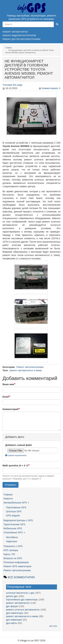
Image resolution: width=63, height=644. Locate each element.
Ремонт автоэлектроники (30, 367)
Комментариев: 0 (51, 88)
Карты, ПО (9, 554)
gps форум (12, 606)
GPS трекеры (11, 550)
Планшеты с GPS (13, 546)
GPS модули (13, 516)
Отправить (10, 485)
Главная (9, 48)
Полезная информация (16, 562)
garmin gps (12, 596)
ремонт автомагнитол (18, 603)
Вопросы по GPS (13, 558)
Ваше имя (8, 384)
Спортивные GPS (14, 532)
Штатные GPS (14, 511)
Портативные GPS (16, 507)
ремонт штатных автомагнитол (23, 610)
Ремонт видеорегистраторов (19, 36)
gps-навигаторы (15, 613)
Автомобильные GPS (16, 503)
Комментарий (10, 409)
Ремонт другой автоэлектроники (21, 39)
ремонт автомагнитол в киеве (26, 370)
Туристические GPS (14, 524)
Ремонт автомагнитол (15, 32)
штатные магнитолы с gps (20, 593)
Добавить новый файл (19, 445)
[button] (32, 114)
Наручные (12, 541)
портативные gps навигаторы (22, 600)
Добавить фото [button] (15, 437)
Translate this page (13, 85)
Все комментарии (21, 577)
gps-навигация (14, 620)
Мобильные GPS (13, 528)
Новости (8, 499)
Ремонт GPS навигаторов (17, 566)
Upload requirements (16, 455)
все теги (53, 626)
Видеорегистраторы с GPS (18, 520)
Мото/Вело (12, 537)
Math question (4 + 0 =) (15, 466)
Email (6, 397)
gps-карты (12, 623)
